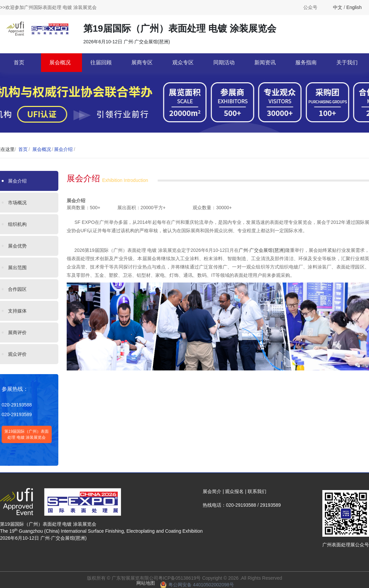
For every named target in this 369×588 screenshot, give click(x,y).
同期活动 (224, 62)
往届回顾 (101, 62)
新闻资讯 (265, 62)
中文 (338, 7)
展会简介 (212, 491)
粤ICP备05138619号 (180, 578)
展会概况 (60, 62)
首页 (19, 62)
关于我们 (347, 62)
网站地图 (146, 583)
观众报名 (234, 491)
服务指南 (306, 62)
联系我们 (257, 491)
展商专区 (142, 62)
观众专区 (183, 62)
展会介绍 (63, 149)
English (354, 7)
